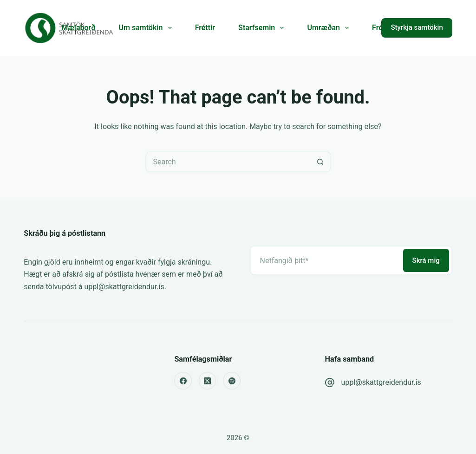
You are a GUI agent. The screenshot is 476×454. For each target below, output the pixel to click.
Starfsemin (263, 28)
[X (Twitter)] (208, 381)
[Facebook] (183, 381)
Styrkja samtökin (417, 27)
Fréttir (205, 28)
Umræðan (330, 28)
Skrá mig (426, 260)
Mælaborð (78, 28)
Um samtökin (147, 28)
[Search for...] (228, 162)
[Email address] (326, 260)
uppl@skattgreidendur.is (381, 382)
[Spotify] (232, 381)
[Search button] (321, 162)
